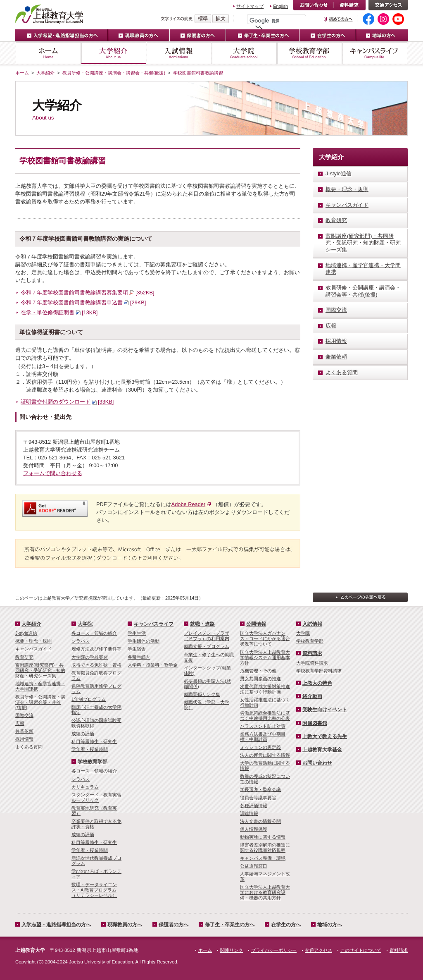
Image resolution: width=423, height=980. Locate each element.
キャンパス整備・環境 (263, 858)
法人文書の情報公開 (260, 821)
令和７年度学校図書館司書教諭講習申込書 (83, 302)
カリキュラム (85, 787)
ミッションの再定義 (260, 747)
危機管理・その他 (258, 671)
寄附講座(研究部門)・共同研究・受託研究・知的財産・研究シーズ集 (40, 670)
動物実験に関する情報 (263, 837)
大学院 (244, 53)
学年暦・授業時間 (90, 749)
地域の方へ (382, 35)
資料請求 (349, 5)
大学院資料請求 (312, 663)
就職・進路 (202, 624)
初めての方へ (338, 19)
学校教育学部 (309, 53)
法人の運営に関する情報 (265, 755)
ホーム (48, 53)
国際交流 (24, 715)
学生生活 (137, 633)
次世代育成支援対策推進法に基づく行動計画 (265, 689)
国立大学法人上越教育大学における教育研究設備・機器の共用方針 (265, 892)
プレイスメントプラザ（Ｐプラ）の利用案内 (207, 636)
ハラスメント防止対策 (263, 726)
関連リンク (232, 950)
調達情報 (249, 813)
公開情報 (256, 624)
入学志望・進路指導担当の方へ (56, 925)
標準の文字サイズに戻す (203, 19)
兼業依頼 (24, 731)
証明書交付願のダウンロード (67, 402)
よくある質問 (29, 747)
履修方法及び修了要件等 (96, 649)
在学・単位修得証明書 (59, 312)
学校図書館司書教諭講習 (198, 73)
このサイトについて (361, 950)
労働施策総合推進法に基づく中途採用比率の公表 (265, 716)
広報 (20, 723)
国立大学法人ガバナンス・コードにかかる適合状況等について (265, 638)
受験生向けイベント (325, 710)
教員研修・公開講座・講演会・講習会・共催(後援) (114, 73)
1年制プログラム (89, 699)
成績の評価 (83, 734)
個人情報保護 (254, 829)
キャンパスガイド (33, 649)
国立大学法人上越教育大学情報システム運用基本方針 (265, 657)
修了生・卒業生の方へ (230, 925)
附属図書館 (315, 723)
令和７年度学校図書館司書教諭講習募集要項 (88, 293)
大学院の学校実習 (90, 657)
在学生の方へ (328, 35)
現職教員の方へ (139, 35)
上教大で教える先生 (325, 736)
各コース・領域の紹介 (94, 633)
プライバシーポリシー (274, 950)
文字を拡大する (221, 19)
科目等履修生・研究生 (94, 741)
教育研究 (24, 657)
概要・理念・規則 (33, 641)
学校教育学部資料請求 (319, 671)
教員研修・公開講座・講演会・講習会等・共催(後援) (40, 702)
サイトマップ (250, 6)
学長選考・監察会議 (260, 789)
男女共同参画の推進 (260, 679)
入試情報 (179, 53)
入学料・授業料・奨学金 (153, 665)
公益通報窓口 (254, 866)
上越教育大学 (49, 14)
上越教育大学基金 (322, 750)
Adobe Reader (189, 504)
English (280, 6)
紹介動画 (312, 696)
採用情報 (24, 739)
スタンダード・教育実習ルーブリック (96, 797)
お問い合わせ (313, 5)
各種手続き (139, 657)
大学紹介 (114, 53)
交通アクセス (388, 5)
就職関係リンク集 (202, 694)
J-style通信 (26, 633)
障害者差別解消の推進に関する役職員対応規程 (265, 847)
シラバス (81, 641)
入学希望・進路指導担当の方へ (62, 35)
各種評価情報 (254, 806)
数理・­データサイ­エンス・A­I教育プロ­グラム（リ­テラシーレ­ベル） (94, 890)
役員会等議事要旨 (258, 798)
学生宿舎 (137, 649)
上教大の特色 (317, 683)
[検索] (278, 21)
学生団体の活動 (144, 641)
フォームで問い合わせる (53, 473)
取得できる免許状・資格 (96, 665)
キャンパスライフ (375, 53)
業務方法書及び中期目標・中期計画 (263, 737)
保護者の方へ (198, 35)
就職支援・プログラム (207, 646)
